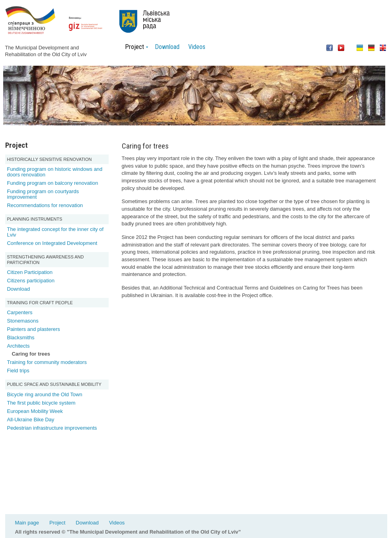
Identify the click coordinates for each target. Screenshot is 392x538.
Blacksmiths (21, 337)
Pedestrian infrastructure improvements (52, 428)
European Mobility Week (35, 411)
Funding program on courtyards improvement (43, 194)
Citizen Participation (30, 272)
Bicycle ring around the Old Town (45, 394)
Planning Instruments (35, 219)
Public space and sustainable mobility (54, 384)
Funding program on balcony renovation (53, 183)
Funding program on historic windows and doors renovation (55, 172)
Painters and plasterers (34, 329)
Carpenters (20, 312)
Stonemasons (23, 321)
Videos (197, 47)
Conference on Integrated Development (52, 243)
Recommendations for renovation (45, 205)
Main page (27, 523)
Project (57, 523)
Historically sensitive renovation (50, 159)
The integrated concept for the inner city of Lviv (56, 232)
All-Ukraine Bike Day (31, 420)
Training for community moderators (47, 362)
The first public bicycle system (41, 403)
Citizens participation (31, 281)
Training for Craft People (40, 303)
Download (167, 47)
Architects (19, 346)
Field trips (18, 371)
